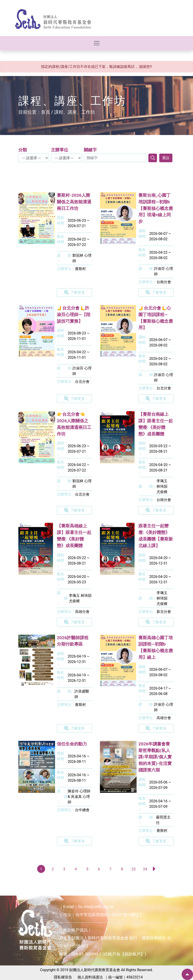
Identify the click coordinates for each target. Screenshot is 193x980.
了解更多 (75, 292)
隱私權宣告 (63, 977)
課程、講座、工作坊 (75, 112)
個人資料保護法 (90, 977)
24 (145, 869)
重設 (166, 158)
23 (134, 869)
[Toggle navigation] (97, 43)
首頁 (46, 112)
